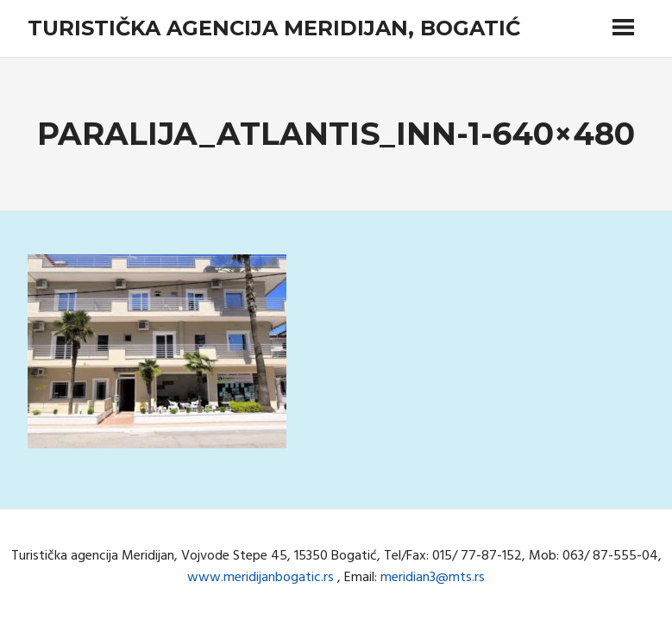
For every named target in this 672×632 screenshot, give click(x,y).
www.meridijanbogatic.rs (261, 578)
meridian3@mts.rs (433, 578)
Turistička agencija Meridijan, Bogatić (274, 28)
